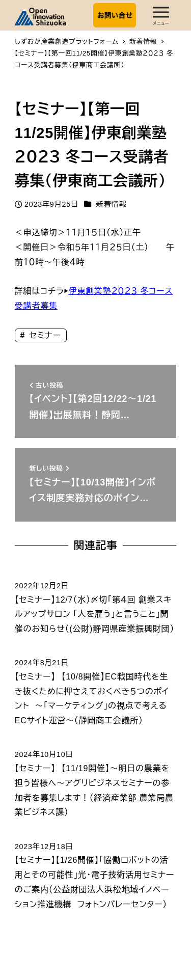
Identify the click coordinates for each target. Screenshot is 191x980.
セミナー (44, 335)
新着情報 (112, 204)
